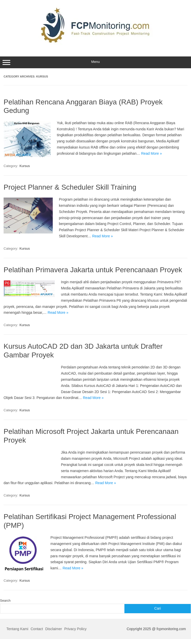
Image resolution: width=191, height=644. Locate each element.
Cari (158, 608)
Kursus (25, 166)
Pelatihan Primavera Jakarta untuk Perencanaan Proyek (93, 270)
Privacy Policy (75, 629)
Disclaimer (54, 629)
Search (5, 601)
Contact (37, 629)
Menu (95, 62)
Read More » (151, 153)
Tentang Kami (17, 629)
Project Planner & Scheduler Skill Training (70, 187)
